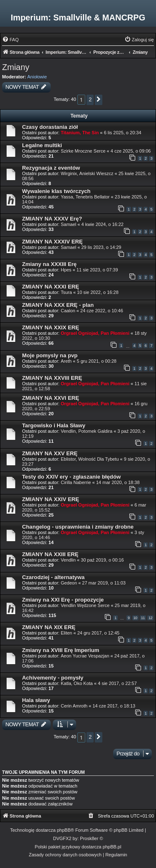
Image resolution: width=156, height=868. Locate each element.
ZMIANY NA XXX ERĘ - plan (58, 305)
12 (150, 618)
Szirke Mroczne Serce (83, 151)
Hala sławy (36, 700)
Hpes (66, 270)
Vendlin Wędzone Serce (85, 605)
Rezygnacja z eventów (51, 168)
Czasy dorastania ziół (50, 127)
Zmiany (16, 67)
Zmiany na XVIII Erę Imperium (61, 650)
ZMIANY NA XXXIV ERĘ (52, 242)
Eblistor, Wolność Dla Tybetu (90, 459)
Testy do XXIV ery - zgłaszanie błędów (71, 477)
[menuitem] (10, 40)
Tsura (66, 292)
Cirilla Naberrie (76, 482)
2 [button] (90, 99)
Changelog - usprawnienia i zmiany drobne (78, 527)
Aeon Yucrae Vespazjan (85, 656)
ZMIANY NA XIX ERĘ (49, 627)
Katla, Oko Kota (77, 683)
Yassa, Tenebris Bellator (85, 197)
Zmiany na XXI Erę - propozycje (63, 600)
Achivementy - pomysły (53, 678)
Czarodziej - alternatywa (53, 577)
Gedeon (69, 583)
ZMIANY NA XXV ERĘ (50, 453)
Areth (66, 361)
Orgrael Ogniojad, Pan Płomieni (95, 333)
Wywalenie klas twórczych (56, 191)
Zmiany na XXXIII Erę (49, 264)
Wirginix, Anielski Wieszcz (87, 173)
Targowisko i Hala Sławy (54, 425)
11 (143, 618)
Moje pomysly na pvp (50, 355)
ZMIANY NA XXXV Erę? (52, 219)
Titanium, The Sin (80, 133)
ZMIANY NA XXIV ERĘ (51, 499)
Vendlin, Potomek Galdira (87, 431)
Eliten (67, 633)
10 (135, 618)
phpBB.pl (112, 847)
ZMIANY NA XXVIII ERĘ (52, 378)
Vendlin (68, 560)
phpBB (64, 830)
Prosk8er (89, 838)
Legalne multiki (42, 145)
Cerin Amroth (74, 706)
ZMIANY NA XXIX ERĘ (51, 327)
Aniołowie (37, 77)
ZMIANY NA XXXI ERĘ (51, 287)
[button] (99, 100)
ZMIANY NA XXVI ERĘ (51, 398)
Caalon (68, 311)
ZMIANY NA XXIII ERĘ (50, 554)
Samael (68, 224)
